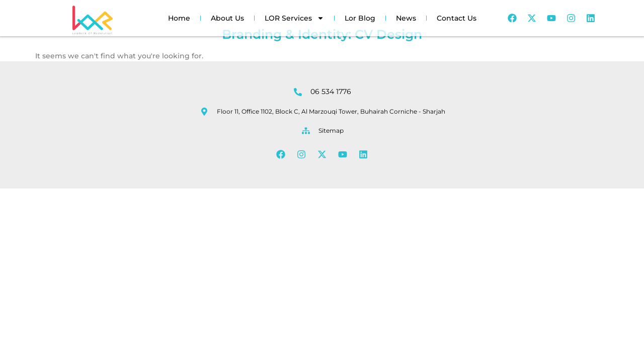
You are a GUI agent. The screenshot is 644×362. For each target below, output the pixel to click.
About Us (227, 18)
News (406, 18)
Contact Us (457, 18)
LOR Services (294, 18)
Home (179, 18)
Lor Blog (360, 18)
